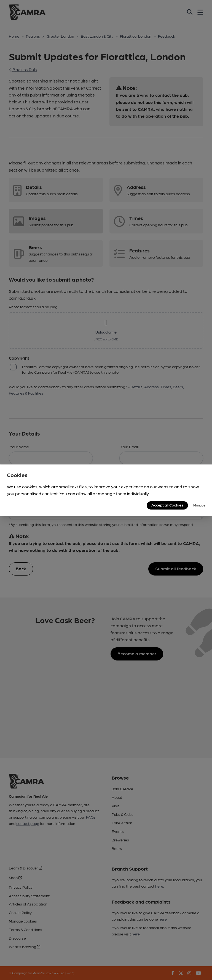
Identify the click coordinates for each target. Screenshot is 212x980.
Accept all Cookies (167, 505)
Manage (199, 505)
